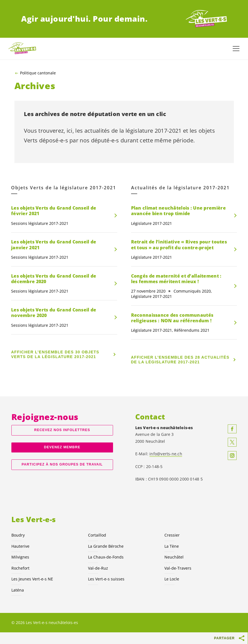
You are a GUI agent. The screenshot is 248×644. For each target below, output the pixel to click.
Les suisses (106, 579)
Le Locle (172, 579)
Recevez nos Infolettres (62, 430)
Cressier (172, 535)
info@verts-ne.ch (166, 454)
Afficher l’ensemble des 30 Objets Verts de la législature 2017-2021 (55, 354)
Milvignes (20, 557)
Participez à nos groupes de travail (62, 464)
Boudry (18, 535)
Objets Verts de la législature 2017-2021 (64, 188)
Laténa (18, 590)
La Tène (172, 546)
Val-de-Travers (178, 568)
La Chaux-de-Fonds (106, 557)
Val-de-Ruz (98, 568)
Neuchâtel (174, 557)
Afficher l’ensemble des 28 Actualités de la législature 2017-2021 (180, 360)
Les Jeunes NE (32, 579)
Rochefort (20, 568)
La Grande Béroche (106, 546)
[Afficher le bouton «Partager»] (242, 638)
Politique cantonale (38, 73)
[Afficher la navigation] (236, 49)
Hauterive (20, 546)
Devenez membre (62, 447)
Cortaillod (97, 535)
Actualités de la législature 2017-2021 (180, 188)
